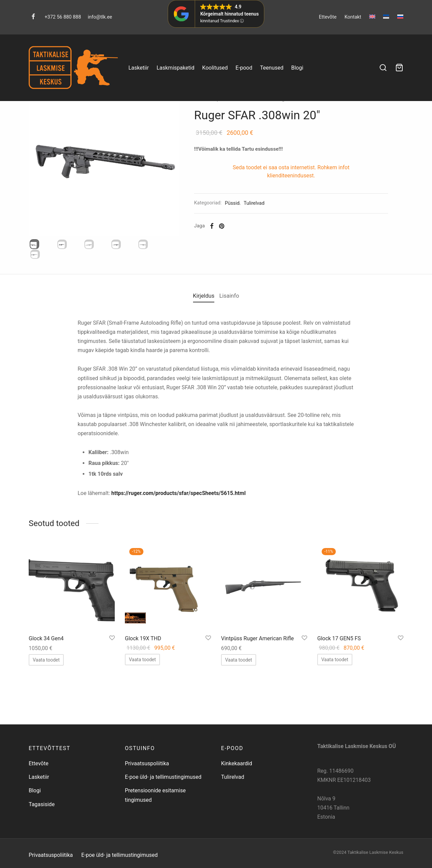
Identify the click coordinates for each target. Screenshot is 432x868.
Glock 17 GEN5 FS (339, 696)
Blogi (297, 68)
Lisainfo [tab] (233, 354)
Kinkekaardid (237, 787)
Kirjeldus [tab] (200, 354)
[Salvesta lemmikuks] (112, 695)
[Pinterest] (232, 257)
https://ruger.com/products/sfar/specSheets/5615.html (179, 550)
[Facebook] (33, 17)
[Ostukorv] (399, 68)
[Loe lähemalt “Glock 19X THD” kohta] (142, 716)
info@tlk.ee (100, 17)
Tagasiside (42, 828)
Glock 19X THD (143, 696)
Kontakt (353, 17)
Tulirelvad (252, 130)
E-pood (244, 68)
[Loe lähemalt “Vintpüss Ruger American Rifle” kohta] (239, 717)
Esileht (211, 130)
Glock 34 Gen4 (46, 696)
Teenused (272, 68)
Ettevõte (328, 17)
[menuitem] (372, 17)
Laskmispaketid (175, 68)
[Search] (383, 68)
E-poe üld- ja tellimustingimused (163, 801)
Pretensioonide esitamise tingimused (155, 819)
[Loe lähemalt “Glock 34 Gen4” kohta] (46, 717)
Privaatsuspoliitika (147, 787)
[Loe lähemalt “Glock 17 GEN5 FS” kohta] (335, 716)
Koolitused (215, 68)
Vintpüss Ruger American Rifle (257, 696)
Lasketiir (138, 68)
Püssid (274, 130)
